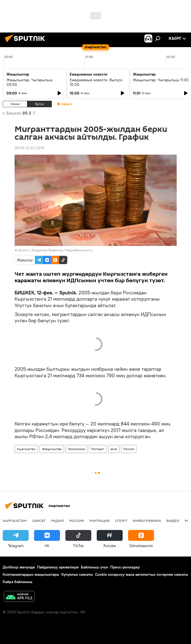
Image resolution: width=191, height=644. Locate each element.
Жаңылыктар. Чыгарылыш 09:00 (30, 82)
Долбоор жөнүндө (19, 567)
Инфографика (147, 521)
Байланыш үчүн (94, 567)
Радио (58, 521)
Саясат (39, 521)
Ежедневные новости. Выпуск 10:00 (96, 82)
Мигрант (98, 449)
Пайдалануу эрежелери (58, 567)
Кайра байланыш (18, 582)
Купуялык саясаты (77, 574)
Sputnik (24, 250)
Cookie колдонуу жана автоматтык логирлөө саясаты (142, 574)
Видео (173, 521)
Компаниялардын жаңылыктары (31, 574)
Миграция (100, 521)
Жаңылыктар (52, 449)
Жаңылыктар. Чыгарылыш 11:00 (161, 80)
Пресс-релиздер (125, 567)
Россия (129, 449)
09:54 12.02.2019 (29, 148)
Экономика (76, 449)
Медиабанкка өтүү (79, 250)
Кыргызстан (26, 449)
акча (114, 449)
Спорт (121, 521)
